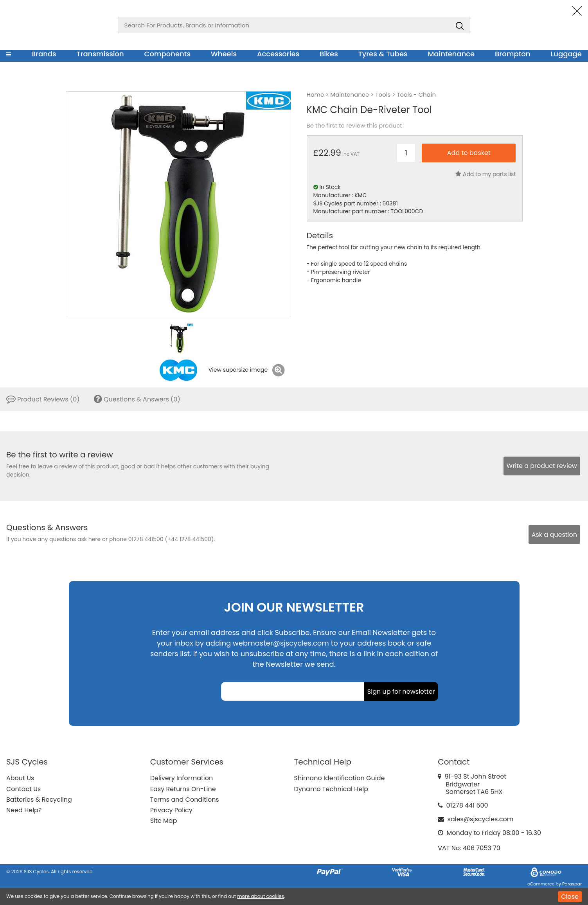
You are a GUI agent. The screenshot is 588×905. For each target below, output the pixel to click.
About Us (20, 778)
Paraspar (572, 884)
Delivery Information (182, 778)
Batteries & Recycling (39, 800)
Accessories (278, 54)
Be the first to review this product (354, 126)
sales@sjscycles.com (481, 819)
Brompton (513, 54)
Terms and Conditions (185, 800)
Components (167, 54)
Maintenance (451, 54)
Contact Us (23, 789)
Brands (44, 54)
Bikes (329, 54)
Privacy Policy (171, 810)
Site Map (164, 821)
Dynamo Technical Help (331, 789)
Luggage (566, 54)
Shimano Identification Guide (340, 778)
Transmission (100, 54)
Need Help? (24, 810)
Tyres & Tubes (383, 54)
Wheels (224, 54)
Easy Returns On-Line (183, 789)
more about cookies (261, 896)
